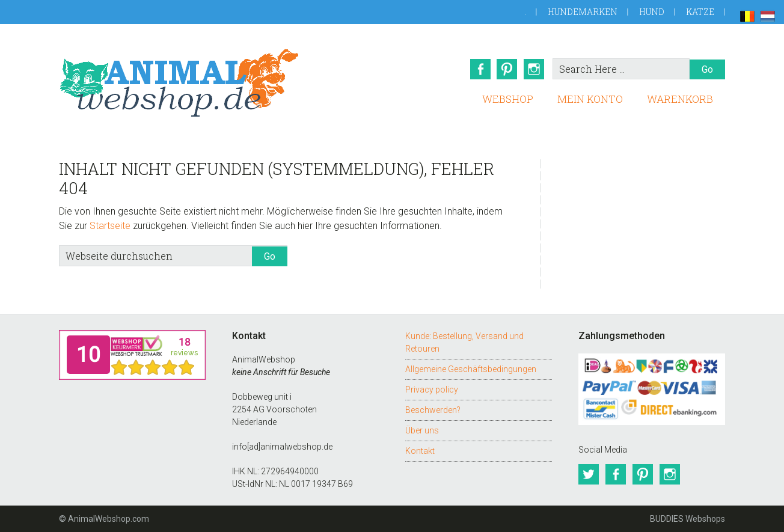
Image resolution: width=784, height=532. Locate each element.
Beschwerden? (433, 410)
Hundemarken (583, 12)
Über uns (422, 430)
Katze (700, 12)
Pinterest (507, 69)
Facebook (479, 69)
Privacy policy (432, 390)
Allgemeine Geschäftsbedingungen (471, 369)
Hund (652, 12)
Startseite (110, 226)
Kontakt (420, 451)
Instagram (534, 69)
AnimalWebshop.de (179, 83)
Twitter (589, 474)
